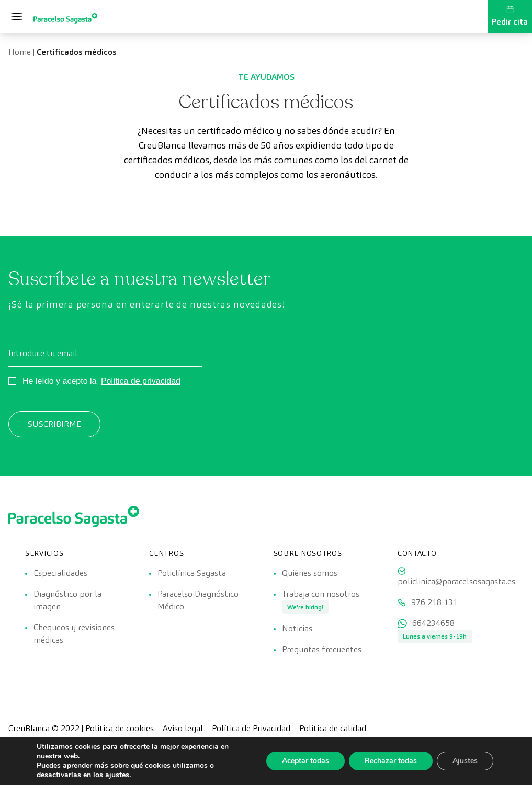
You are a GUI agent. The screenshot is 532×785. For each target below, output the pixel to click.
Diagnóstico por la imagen (67, 600)
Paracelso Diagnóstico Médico (198, 600)
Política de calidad (333, 728)
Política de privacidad (141, 381)
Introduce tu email (43, 353)
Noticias (297, 628)
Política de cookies (120, 728)
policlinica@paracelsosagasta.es (456, 581)
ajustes (117, 775)
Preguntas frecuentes (322, 649)
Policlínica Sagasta (192, 573)
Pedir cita (510, 16)
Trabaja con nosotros (321, 594)
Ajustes (465, 761)
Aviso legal (183, 728)
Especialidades (60, 573)
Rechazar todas (391, 761)
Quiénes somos (310, 573)
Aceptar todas (305, 761)
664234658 (433, 623)
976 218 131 (434, 602)
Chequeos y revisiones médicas (74, 634)
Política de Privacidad (251, 728)
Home (20, 52)
